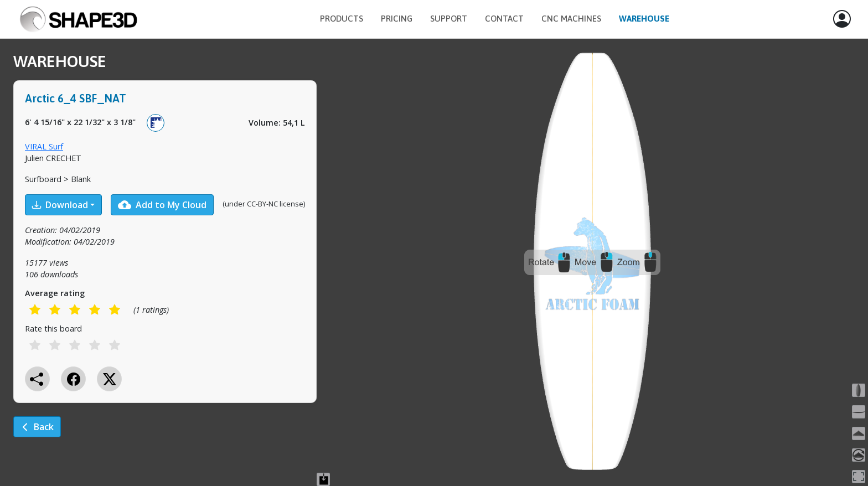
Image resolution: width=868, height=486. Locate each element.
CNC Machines (571, 19)
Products (342, 19)
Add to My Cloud (162, 205)
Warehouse (644, 19)
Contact (504, 19)
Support (449, 19)
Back (37, 427)
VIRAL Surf (44, 146)
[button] (842, 19)
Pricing (397, 19)
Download (60, 205)
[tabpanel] (165, 253)
